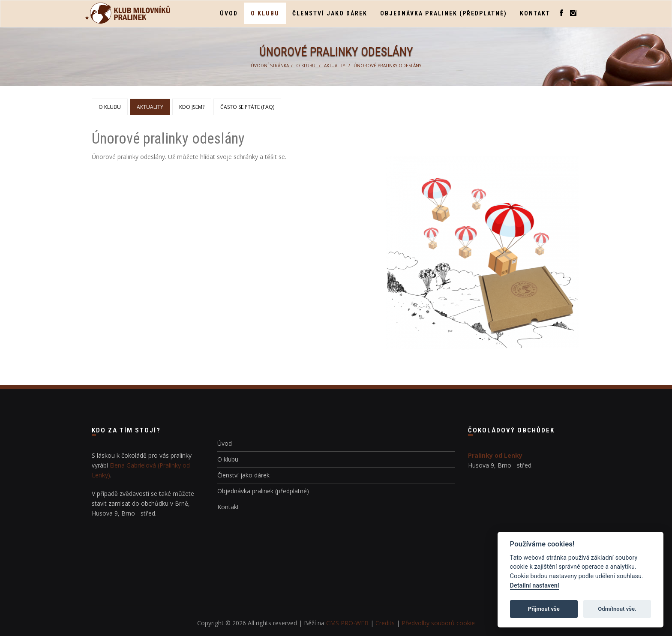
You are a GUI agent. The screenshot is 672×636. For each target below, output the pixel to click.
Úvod (229, 13)
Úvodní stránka (270, 66)
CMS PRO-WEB (347, 623)
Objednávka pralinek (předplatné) (444, 13)
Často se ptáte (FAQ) (247, 107)
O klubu (265, 13)
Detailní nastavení (535, 586)
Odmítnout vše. (617, 609)
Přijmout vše (544, 609)
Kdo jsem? (192, 107)
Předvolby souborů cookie (438, 623)
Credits (385, 623)
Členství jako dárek (330, 13)
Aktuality (334, 66)
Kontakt (535, 13)
